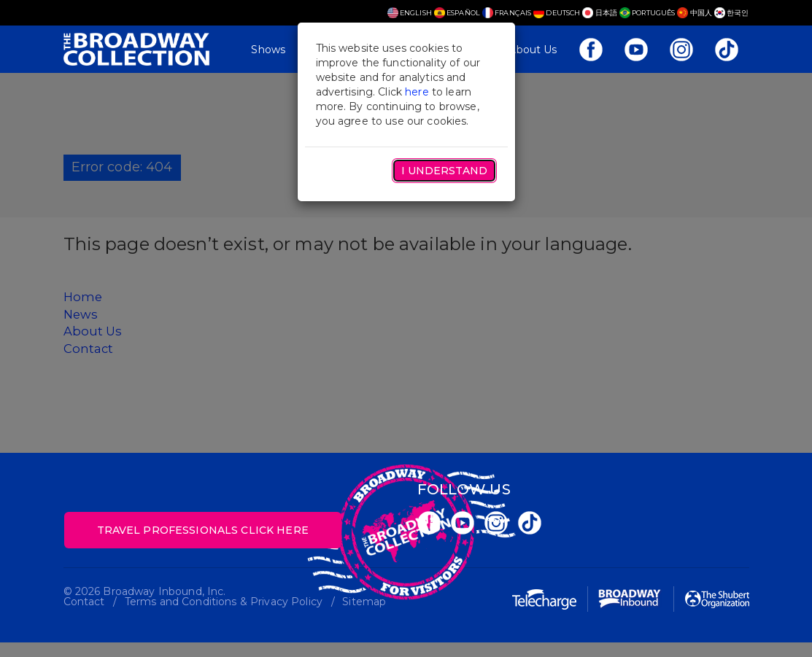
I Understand (444, 171)
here (417, 92)
